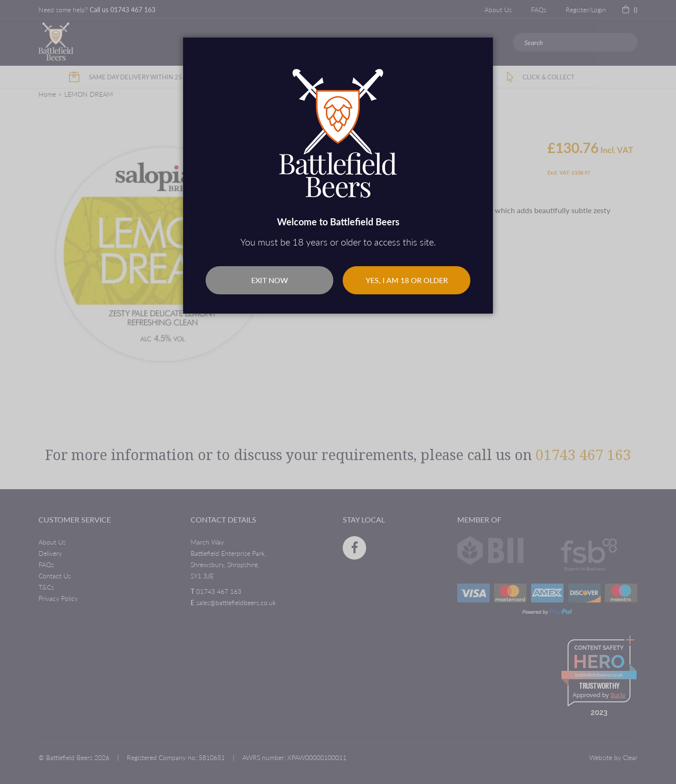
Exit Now (270, 280)
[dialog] (338, 392)
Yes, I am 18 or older (407, 280)
